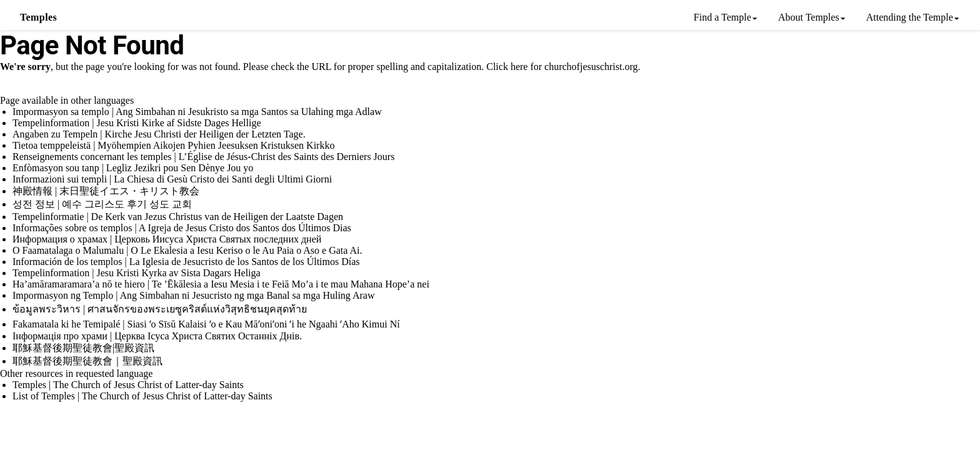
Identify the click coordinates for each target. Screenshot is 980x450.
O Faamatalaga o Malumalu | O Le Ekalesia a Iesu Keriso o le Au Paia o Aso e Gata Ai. (187, 250)
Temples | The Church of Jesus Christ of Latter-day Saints (128, 385)
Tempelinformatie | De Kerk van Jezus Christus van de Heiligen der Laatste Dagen (178, 217)
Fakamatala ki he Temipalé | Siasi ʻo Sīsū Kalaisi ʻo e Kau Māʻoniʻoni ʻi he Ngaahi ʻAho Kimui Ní (206, 324)
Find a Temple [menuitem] (722, 17)
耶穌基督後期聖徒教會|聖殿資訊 (83, 348)
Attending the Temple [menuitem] (910, 17)
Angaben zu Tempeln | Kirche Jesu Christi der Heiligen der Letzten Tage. (159, 134)
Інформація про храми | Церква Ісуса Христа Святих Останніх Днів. (157, 336)
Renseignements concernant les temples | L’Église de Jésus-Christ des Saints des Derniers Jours (203, 157)
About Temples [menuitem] (809, 17)
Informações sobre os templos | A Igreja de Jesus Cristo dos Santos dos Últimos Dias (182, 228)
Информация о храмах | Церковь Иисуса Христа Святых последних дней (167, 239)
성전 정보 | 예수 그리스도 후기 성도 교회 (102, 204)
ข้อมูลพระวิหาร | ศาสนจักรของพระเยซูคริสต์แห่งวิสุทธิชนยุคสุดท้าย (160, 309)
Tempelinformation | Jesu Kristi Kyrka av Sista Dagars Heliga (137, 273)
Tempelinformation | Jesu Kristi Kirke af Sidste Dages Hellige (137, 123)
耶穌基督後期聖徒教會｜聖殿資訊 (87, 361)
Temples (38, 17)
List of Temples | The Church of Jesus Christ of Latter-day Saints (142, 396)
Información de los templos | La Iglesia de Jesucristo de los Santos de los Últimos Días (186, 262)
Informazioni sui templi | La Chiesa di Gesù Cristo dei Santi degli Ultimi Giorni (172, 179)
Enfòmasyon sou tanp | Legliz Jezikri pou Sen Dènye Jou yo (133, 168)
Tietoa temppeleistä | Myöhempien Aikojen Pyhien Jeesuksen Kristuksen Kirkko (173, 145)
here (519, 67)
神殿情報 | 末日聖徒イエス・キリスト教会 (106, 191)
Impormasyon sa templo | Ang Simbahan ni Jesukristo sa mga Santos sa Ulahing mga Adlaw (197, 112)
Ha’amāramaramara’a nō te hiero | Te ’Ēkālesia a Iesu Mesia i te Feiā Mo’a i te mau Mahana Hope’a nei (221, 284)
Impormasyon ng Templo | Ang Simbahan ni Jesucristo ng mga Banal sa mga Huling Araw (194, 295)
